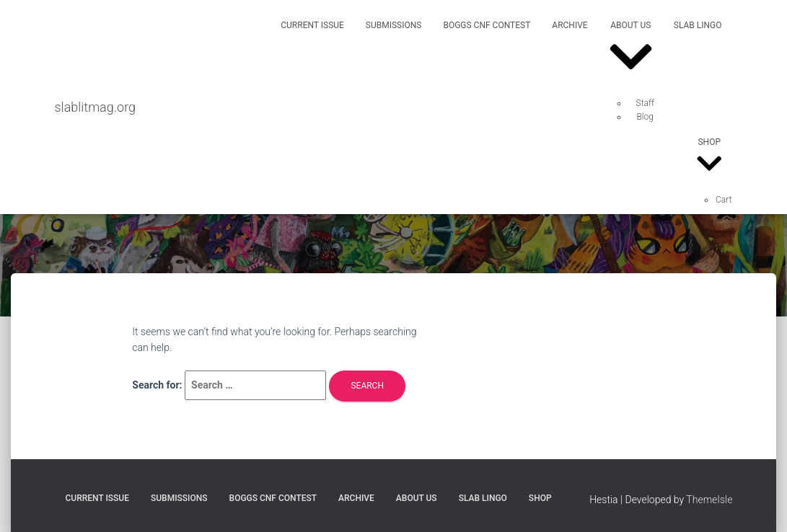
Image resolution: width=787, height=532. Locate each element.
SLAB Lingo (698, 25)
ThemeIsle (709, 500)
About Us (631, 52)
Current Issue (312, 25)
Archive (570, 25)
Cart (724, 200)
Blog (645, 117)
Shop (709, 158)
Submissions (394, 25)
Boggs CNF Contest (487, 25)
